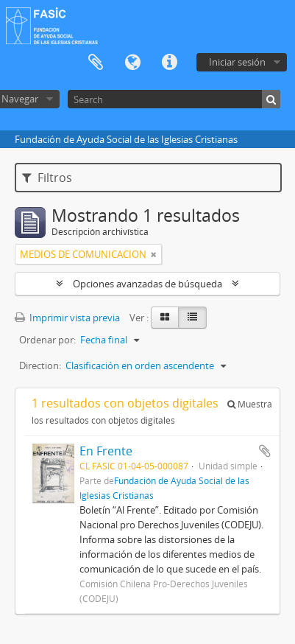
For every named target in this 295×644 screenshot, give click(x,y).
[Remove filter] (154, 254)
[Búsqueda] (271, 99)
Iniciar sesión (237, 62)
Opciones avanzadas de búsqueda (147, 284)
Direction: (40, 365)
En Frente (106, 451)
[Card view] (165, 318)
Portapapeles (96, 63)
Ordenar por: (47, 340)
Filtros (47, 178)
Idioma (132, 63)
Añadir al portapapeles (265, 451)
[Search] (174, 99)
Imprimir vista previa (67, 318)
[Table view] (192, 318)
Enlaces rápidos (169, 63)
